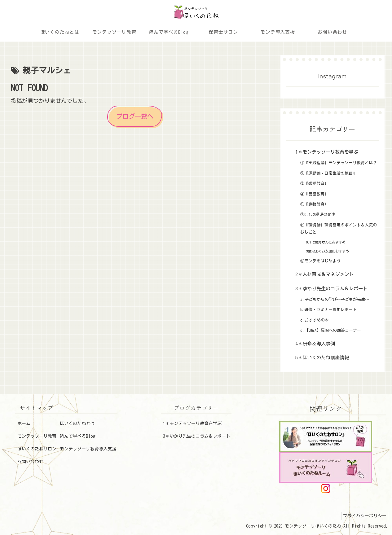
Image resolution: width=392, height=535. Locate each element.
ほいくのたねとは (77, 423)
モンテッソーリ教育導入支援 (88, 449)
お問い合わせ (30, 462)
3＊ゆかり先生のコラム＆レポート (197, 436)
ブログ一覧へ (135, 116)
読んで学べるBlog (78, 436)
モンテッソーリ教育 (37, 436)
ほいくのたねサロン (37, 449)
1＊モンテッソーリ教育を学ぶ (192, 423)
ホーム (24, 423)
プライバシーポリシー (363, 516)
